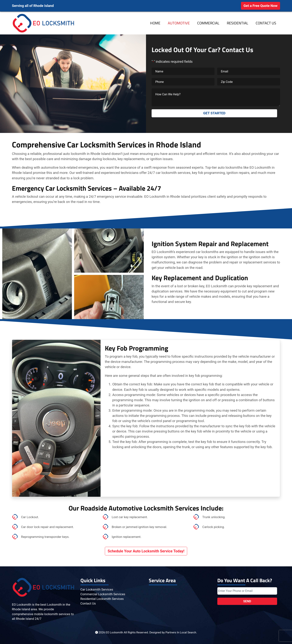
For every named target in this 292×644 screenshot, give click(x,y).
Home (155, 23)
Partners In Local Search (181, 632)
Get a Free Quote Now (261, 6)
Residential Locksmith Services (102, 599)
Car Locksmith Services (97, 589)
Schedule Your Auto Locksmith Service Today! (146, 551)
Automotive (179, 23)
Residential (238, 23)
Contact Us (266, 23)
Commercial (208, 23)
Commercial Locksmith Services (103, 594)
